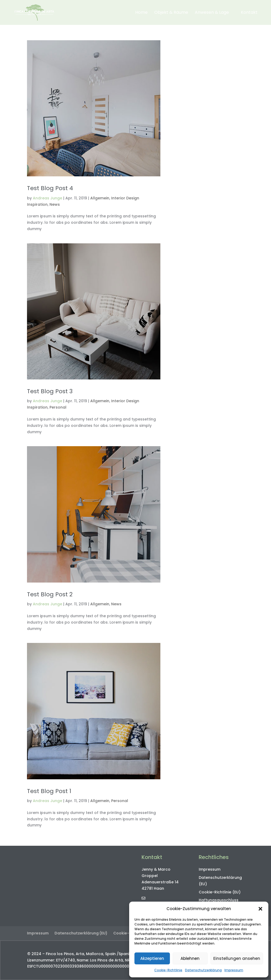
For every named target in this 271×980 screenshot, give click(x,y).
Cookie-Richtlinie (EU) (220, 892)
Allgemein (100, 198)
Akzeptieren (152, 958)
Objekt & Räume (171, 13)
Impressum (234, 970)
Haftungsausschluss (219, 900)
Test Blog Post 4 (50, 188)
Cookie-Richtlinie (168, 970)
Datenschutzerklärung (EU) (81, 933)
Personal (58, 407)
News (55, 204)
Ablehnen (190, 958)
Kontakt (249, 13)
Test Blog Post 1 (49, 791)
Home (141, 13)
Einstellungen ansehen (237, 958)
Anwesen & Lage (212, 13)
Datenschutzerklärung (203, 970)
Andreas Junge (48, 198)
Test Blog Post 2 (50, 594)
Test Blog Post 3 (50, 391)
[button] (260, 909)
